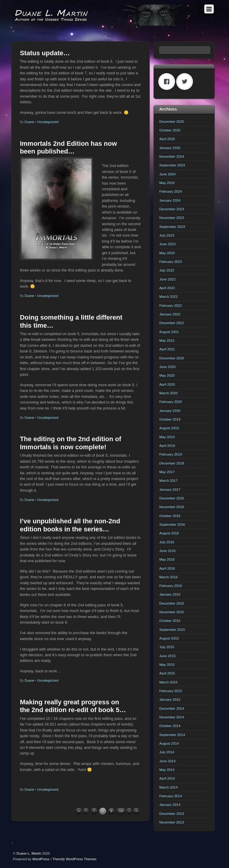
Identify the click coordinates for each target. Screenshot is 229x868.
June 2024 (167, 174)
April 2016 (167, 568)
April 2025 (167, 139)
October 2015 (170, 621)
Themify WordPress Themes (74, 859)
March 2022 (168, 296)
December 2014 (172, 708)
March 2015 (168, 682)
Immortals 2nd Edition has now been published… (68, 147)
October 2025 (170, 130)
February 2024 (171, 191)
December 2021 (172, 323)
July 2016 (167, 542)
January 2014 (170, 805)
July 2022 (167, 270)
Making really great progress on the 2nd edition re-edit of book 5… (73, 706)
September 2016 (172, 524)
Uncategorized (48, 122)
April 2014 (167, 778)
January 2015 (170, 699)
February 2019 (171, 454)
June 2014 (167, 761)
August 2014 (169, 743)
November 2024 (172, 156)
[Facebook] (168, 82)
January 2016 (170, 594)
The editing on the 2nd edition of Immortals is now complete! (71, 443)
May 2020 (167, 375)
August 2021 (169, 332)
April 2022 (167, 288)
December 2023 (172, 209)
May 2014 (167, 770)
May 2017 (167, 472)
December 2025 (172, 121)
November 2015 (172, 612)
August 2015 (169, 638)
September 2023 (172, 227)
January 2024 (170, 200)
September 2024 (172, 165)
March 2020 (168, 393)
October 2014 (170, 726)
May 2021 (167, 340)
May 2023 (167, 253)
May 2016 (167, 559)
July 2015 (167, 647)
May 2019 (167, 437)
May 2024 (167, 183)
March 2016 (168, 577)
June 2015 (167, 656)
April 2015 (167, 673)
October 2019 (170, 419)
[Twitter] (186, 82)
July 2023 (167, 235)
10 (121, 811)
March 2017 (168, 480)
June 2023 (167, 244)
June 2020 (167, 367)
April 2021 (167, 349)
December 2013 (172, 813)
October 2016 (170, 516)
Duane (30, 122)
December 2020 (172, 358)
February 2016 (171, 586)
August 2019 (169, 428)
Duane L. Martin (29, 853)
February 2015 (171, 691)
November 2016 (172, 507)
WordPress (41, 859)
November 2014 (172, 717)
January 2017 (170, 489)
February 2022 (171, 305)
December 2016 (172, 498)
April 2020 (167, 384)
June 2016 (167, 551)
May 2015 (167, 664)
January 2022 (170, 314)
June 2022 (167, 279)
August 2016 (169, 533)
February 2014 (171, 796)
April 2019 (167, 445)
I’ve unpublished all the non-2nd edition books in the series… (70, 525)
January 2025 (170, 148)
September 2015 (172, 629)
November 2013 (172, 822)
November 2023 (172, 218)
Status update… (45, 53)
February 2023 (171, 262)
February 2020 (171, 402)
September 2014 (172, 735)
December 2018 (172, 463)
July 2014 (167, 752)
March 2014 (168, 787)
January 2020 (170, 411)
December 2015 (172, 603)
